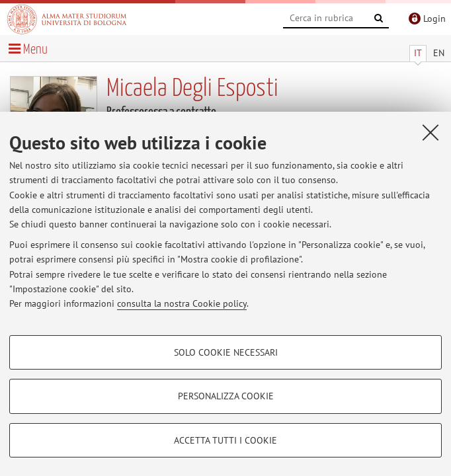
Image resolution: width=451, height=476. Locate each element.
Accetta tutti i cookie (225, 440)
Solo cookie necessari (226, 352)
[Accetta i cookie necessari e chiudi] (430, 132)
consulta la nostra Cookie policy (182, 303)
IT (418, 53)
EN (439, 53)
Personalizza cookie (226, 396)
